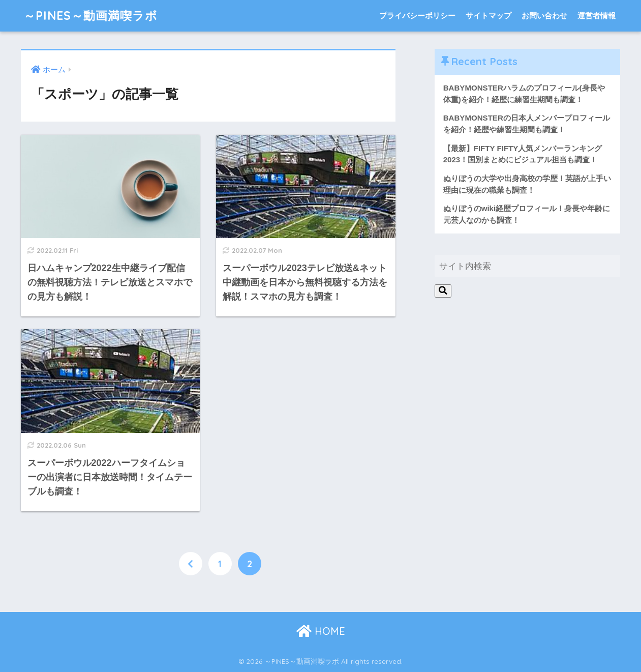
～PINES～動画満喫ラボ (90, 16)
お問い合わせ (544, 16)
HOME (321, 631)
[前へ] (191, 564)
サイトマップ (489, 16)
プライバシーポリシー (417, 16)
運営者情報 (597, 16)
